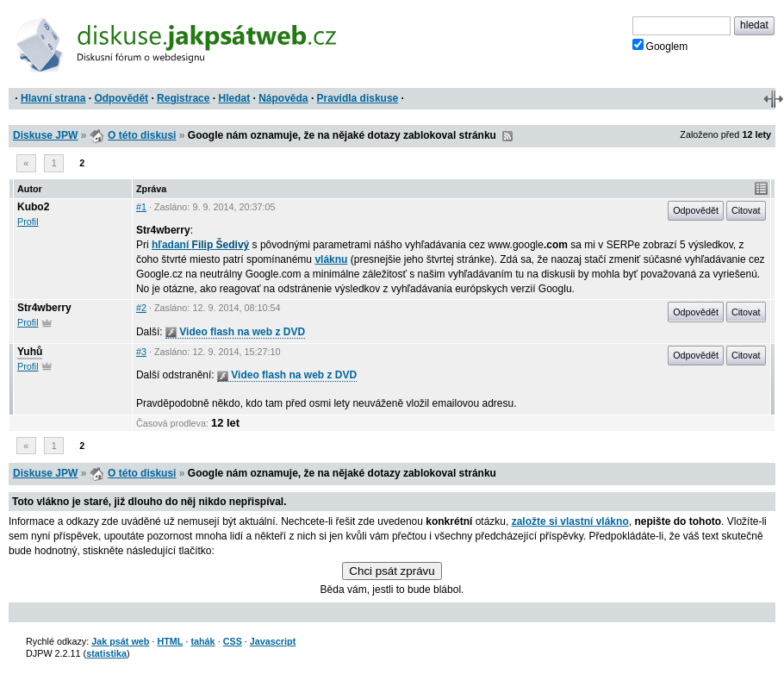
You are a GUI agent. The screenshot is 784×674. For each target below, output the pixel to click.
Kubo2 (33, 207)
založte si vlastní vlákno (570, 521)
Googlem (660, 46)
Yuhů (30, 352)
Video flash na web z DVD (235, 332)
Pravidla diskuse (358, 98)
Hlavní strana (53, 98)
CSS (233, 641)
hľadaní (200, 245)
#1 (141, 207)
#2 (141, 308)
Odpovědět (121, 98)
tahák (202, 641)
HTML (170, 641)
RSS (507, 136)
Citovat (746, 210)
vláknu (331, 259)
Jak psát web (120, 641)
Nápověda (283, 98)
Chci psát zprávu (392, 571)
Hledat (234, 98)
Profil (28, 222)
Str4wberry (44, 308)
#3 (141, 352)
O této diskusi (142, 135)
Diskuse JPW (45, 135)
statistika (106, 653)
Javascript (273, 641)
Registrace (183, 98)
